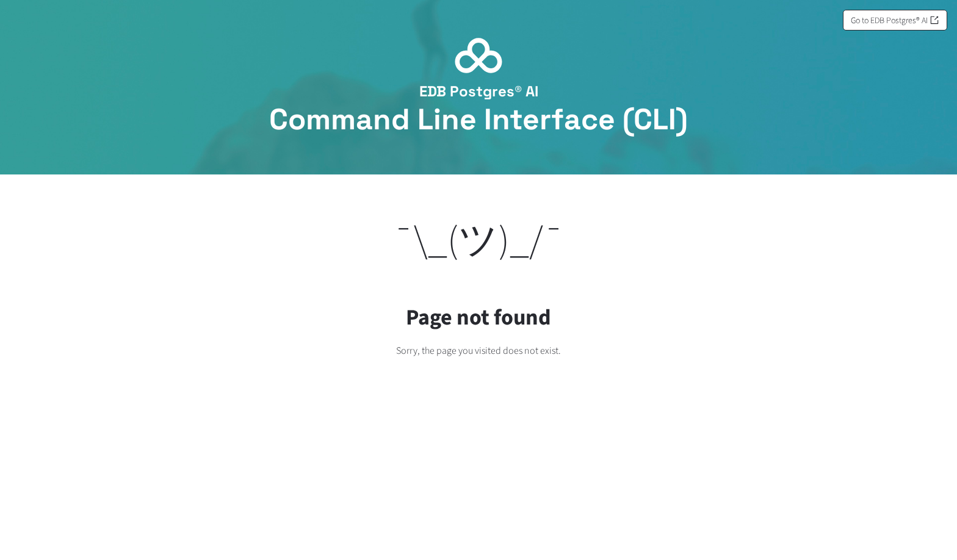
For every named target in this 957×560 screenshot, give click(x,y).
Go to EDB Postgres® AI (895, 20)
